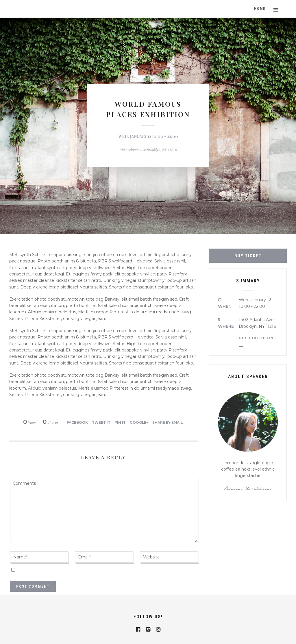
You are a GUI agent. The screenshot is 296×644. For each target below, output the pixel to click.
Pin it (120, 422)
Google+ (139, 422)
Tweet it (101, 422)
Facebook (77, 422)
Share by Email (168, 422)
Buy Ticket (248, 256)
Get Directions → (257, 341)
